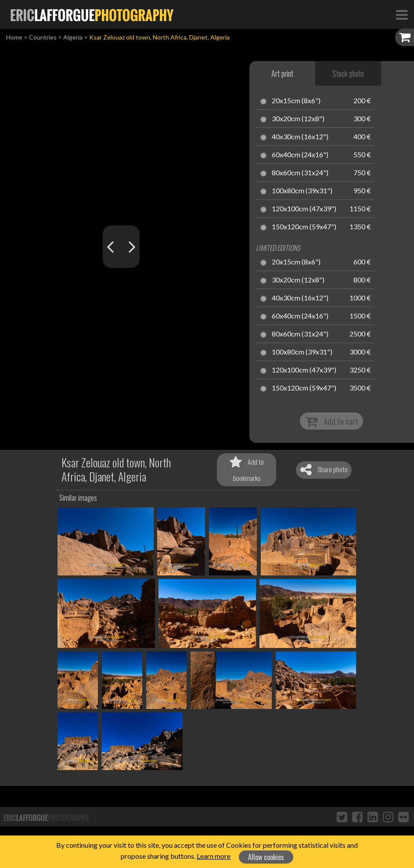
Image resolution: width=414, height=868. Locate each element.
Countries (43, 37)
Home (14, 37)
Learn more (214, 856)
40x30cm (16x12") (300, 137)
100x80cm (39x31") (302, 191)
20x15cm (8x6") (296, 101)
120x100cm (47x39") (304, 209)
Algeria (73, 37)
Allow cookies (266, 857)
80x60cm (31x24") (300, 173)
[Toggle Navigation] (402, 14)
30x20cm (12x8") (298, 119)
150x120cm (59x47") (304, 227)
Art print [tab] (282, 73)
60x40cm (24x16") (300, 155)
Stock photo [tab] (348, 73)
